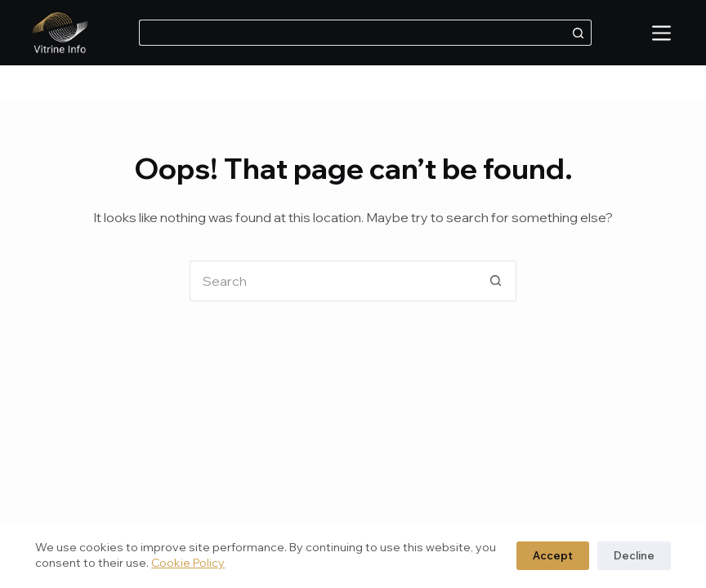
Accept (553, 555)
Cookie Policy (188, 563)
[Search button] (579, 33)
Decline (634, 555)
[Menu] (661, 33)
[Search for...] (352, 33)
